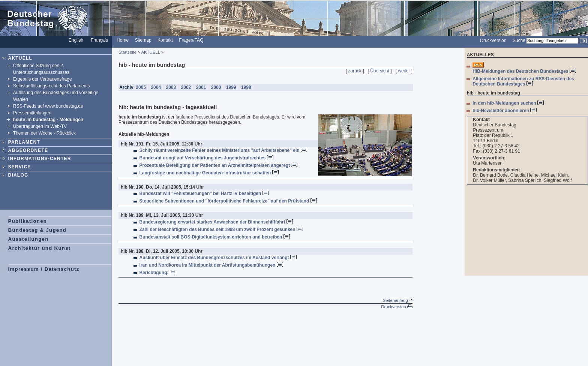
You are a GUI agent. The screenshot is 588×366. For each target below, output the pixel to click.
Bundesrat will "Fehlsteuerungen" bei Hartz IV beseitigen (204, 193)
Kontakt (165, 40)
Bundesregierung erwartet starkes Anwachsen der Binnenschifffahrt (216, 222)
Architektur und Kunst (40, 248)
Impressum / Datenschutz (44, 269)
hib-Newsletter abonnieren (505, 111)
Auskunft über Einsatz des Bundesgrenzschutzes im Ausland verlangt (218, 258)
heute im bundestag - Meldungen (48, 120)
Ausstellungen (28, 239)
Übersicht (380, 71)
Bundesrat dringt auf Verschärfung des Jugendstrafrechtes (206, 158)
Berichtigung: (158, 273)
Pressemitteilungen (32, 113)
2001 (201, 87)
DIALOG (18, 175)
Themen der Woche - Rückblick (44, 133)
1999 (231, 87)
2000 (216, 87)
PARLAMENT (24, 142)
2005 (141, 87)
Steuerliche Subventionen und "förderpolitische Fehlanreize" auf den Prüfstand (228, 201)
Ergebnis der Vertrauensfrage (43, 79)
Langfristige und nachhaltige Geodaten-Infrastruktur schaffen (209, 173)
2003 (171, 87)
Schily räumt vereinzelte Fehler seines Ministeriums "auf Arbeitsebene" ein (223, 150)
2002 (186, 87)
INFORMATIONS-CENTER (40, 159)
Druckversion (493, 40)
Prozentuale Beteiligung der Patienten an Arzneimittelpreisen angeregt (219, 165)
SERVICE (20, 167)
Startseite (127, 52)
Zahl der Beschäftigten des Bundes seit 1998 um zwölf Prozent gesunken (221, 229)
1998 (246, 87)
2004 (156, 87)
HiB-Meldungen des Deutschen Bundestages (524, 71)
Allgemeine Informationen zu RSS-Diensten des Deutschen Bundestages (523, 81)
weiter (404, 71)
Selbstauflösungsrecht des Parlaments (52, 86)
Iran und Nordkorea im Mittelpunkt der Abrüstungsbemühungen (211, 265)
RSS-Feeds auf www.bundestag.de (48, 106)
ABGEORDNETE (28, 150)
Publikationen (28, 221)
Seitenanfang (398, 300)
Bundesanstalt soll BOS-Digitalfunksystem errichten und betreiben (215, 237)
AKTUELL (20, 58)
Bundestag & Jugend (37, 230)
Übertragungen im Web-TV (40, 126)
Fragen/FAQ (191, 40)
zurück (355, 71)
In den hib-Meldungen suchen (508, 103)
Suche (519, 40)
